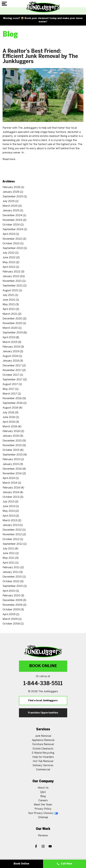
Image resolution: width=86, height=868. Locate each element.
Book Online (43, 666)
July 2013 (8, 502)
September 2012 (13, 544)
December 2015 (12, 441)
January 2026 (11, 192)
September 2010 (13, 586)
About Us (43, 788)
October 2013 (11, 497)
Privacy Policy (43, 809)
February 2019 (11, 347)
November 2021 (12, 281)
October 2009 (11, 610)
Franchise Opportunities (43, 713)
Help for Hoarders (43, 757)
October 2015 (11, 450)
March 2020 (10, 328)
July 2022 (9, 253)
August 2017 (10, 384)
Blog (43, 796)
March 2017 (10, 394)
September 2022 (13, 248)
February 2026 (11, 187)
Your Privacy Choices (43, 813)
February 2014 (11, 488)
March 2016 (10, 427)
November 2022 (12, 239)
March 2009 (10, 619)
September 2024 (13, 229)
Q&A (43, 792)
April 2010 (9, 591)
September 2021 (13, 286)
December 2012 (12, 530)
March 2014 (10, 483)
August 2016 (10, 408)
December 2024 (12, 215)
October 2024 (11, 225)
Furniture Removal (43, 744)
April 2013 (9, 516)
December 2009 (12, 600)
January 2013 (11, 525)
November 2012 (12, 535)
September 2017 (13, 380)
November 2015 (12, 445)
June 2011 (9, 553)
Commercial (43, 770)
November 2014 (12, 474)
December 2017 (12, 366)
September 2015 (13, 455)
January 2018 (11, 361)
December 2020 (12, 319)
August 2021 (10, 291)
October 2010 (11, 581)
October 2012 (11, 539)
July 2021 (8, 295)
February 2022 (11, 272)
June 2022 (9, 258)
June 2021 (9, 300)
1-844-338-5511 (43, 684)
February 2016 (11, 431)
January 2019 (11, 351)
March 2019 (10, 342)
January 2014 (11, 492)
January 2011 (11, 572)
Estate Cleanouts (43, 749)
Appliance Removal (43, 740)
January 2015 (11, 464)
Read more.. (10, 159)
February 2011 (11, 567)
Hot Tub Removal (43, 761)
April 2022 (9, 267)
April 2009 (9, 614)
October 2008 (11, 624)
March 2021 (10, 314)
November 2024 (12, 220)
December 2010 (12, 577)
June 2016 (9, 417)
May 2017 (9, 389)
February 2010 (11, 596)
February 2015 (11, 459)
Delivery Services (43, 765)
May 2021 (9, 305)
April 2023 (9, 234)
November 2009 (12, 605)
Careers (43, 801)
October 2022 (11, 244)
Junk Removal (43, 736)
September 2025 (13, 197)
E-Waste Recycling (43, 753)
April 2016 (9, 422)
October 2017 (11, 375)
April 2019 (9, 338)
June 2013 (9, 506)
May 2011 (9, 558)
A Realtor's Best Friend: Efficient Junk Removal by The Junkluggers (40, 56)
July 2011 (8, 549)
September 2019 (13, 333)
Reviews (43, 836)
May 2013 (9, 511)
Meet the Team (43, 805)
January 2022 (11, 276)
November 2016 (12, 398)
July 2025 (9, 201)
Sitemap (43, 817)
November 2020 (12, 323)
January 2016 (11, 436)
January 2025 (11, 211)
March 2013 (10, 521)
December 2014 (12, 469)
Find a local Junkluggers (43, 701)
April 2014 (9, 478)
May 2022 (9, 262)
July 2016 (8, 413)
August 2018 (10, 356)
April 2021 (9, 309)
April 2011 (9, 563)
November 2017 (12, 370)
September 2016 (13, 403)
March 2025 (10, 206)
